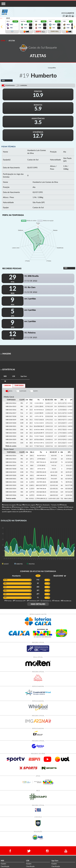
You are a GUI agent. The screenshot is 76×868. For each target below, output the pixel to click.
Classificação (5, 866)
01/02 (31, 292)
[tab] (5, 376)
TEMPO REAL (55, 31)
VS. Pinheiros (30, 333)
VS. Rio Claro (30, 287)
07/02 (31, 281)
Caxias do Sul (33, 160)
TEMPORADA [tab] (19, 385)
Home (3, 41)
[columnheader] (27, 400)
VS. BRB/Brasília (31, 276)
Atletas (12, 41)
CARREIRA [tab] (7, 385)
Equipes (3, 864)
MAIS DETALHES (38, 604)
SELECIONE (60, 576)
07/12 (31, 337)
